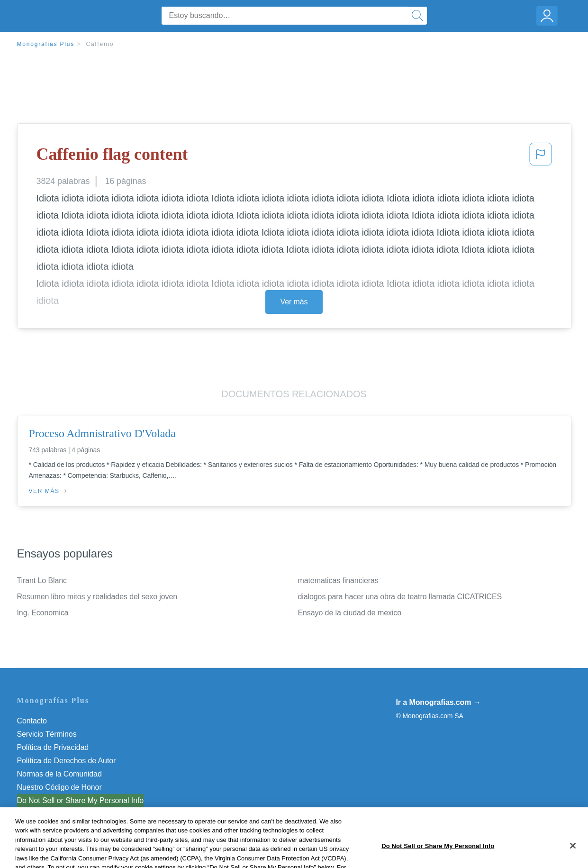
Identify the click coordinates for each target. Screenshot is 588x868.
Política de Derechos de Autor (67, 761)
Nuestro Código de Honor (59, 787)
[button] (541, 157)
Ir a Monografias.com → (439, 702)
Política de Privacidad (53, 747)
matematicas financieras (338, 580)
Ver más (294, 302)
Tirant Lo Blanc (42, 580)
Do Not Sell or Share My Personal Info (81, 800)
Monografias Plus (46, 44)
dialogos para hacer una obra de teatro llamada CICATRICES (400, 597)
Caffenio (100, 44)
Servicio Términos (47, 734)
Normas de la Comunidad (59, 774)
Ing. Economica (43, 613)
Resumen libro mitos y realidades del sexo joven (97, 597)
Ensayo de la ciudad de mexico (350, 613)
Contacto (32, 721)
